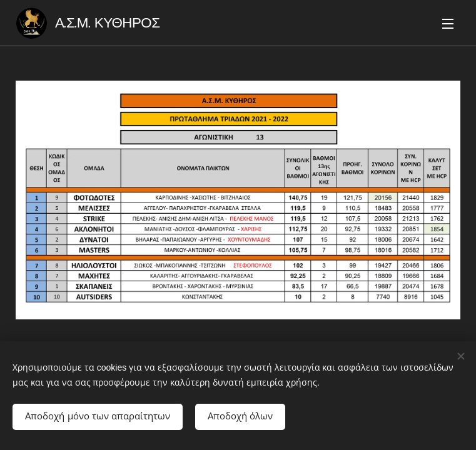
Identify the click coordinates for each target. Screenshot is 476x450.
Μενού (448, 24)
